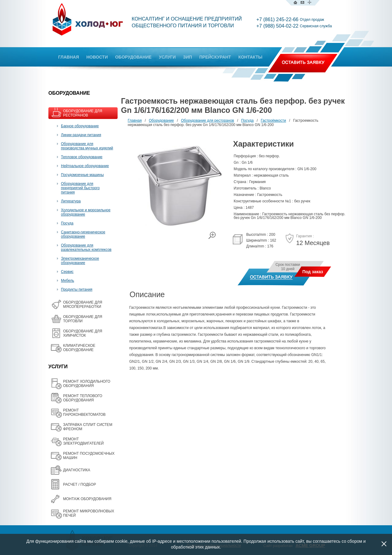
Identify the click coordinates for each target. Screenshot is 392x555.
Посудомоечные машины (82, 175)
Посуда (67, 223)
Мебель (68, 281)
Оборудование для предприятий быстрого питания (80, 188)
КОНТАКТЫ (250, 57)
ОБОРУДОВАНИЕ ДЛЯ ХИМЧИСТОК (83, 333)
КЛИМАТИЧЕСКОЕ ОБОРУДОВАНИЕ (79, 348)
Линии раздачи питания (81, 135)
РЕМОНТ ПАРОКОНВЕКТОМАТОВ (84, 412)
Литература (71, 201)
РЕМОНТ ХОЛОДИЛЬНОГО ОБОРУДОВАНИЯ (87, 384)
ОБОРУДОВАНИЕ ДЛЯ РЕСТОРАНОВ (83, 113)
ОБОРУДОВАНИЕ (133, 57)
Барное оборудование (80, 126)
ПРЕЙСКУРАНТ (215, 57)
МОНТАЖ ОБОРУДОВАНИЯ (87, 499)
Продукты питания (77, 289)
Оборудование (161, 121)
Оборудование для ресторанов (207, 121)
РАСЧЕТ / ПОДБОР (79, 484)
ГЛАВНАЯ (69, 57)
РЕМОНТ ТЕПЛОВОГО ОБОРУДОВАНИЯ (83, 398)
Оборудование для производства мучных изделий (87, 146)
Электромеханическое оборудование (80, 261)
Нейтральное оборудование (85, 166)
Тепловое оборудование (82, 157)
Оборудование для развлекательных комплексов (86, 247)
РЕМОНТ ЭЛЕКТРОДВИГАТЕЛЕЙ (83, 441)
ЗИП (188, 57)
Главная (135, 121)
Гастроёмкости (273, 121)
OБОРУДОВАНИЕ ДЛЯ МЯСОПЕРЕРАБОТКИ (83, 304)
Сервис (67, 272)
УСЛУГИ (167, 57)
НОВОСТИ (97, 57)
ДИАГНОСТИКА (77, 470)
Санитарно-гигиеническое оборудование (83, 234)
